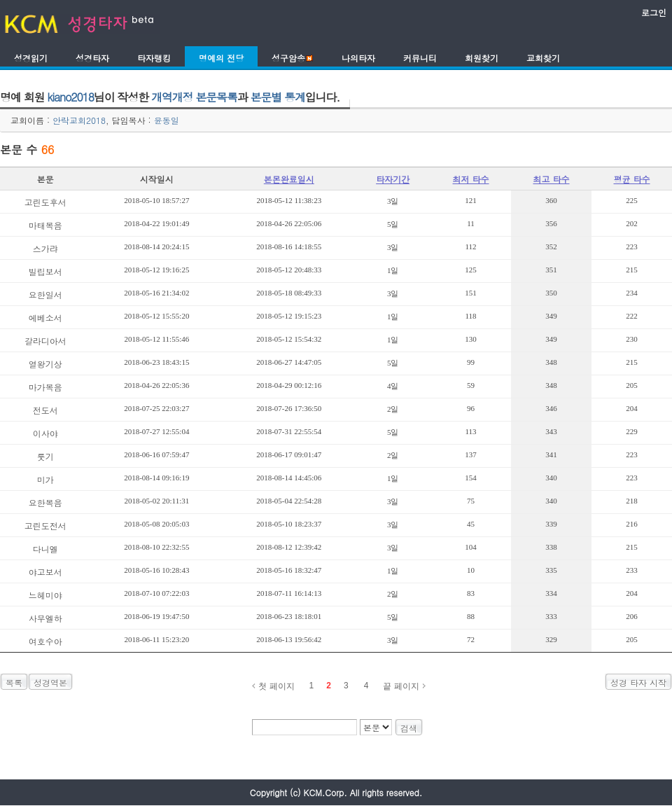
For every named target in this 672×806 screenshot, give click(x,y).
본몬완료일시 (289, 179)
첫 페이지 (276, 686)
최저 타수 (471, 179)
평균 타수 (631, 179)
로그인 (654, 12)
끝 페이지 (401, 686)
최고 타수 (552, 179)
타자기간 (393, 179)
